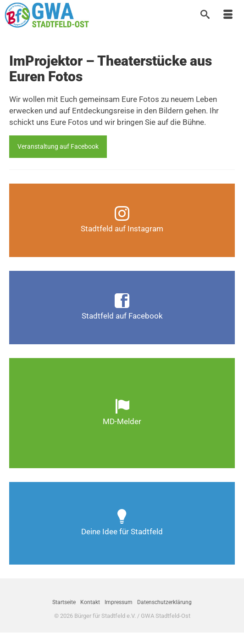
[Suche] (205, 15)
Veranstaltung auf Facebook (58, 146)
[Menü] (228, 15)
